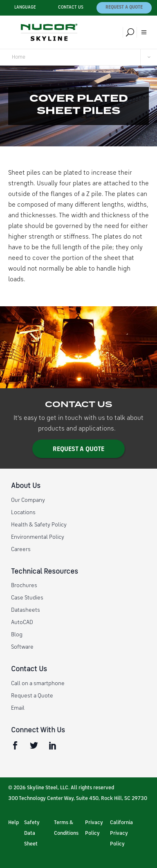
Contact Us (71, 8)
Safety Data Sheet (32, 833)
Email (18, 708)
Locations (23, 513)
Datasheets (26, 610)
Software (22, 647)
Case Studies (27, 598)
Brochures (24, 586)
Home (19, 57)
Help (13, 823)
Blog (17, 635)
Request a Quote (124, 8)
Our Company (28, 500)
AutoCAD (22, 622)
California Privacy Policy (121, 833)
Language (25, 8)
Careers (21, 549)
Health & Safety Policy (39, 525)
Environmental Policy (38, 537)
